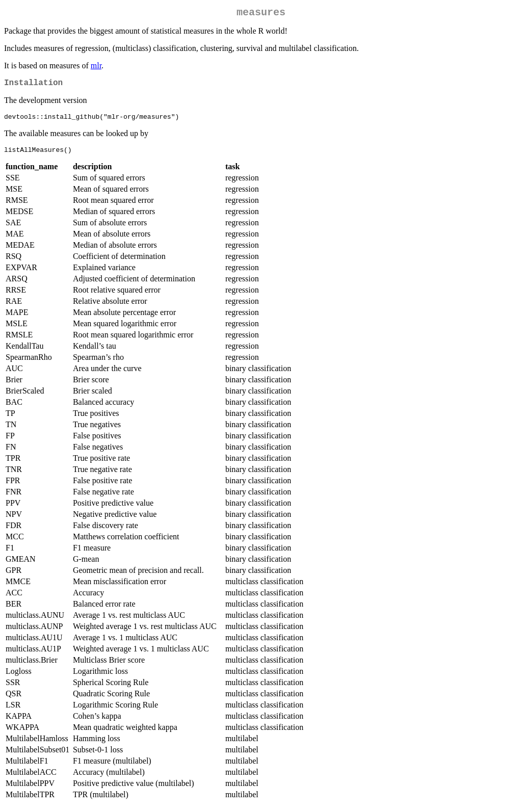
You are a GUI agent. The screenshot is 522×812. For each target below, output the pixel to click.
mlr (96, 68)
